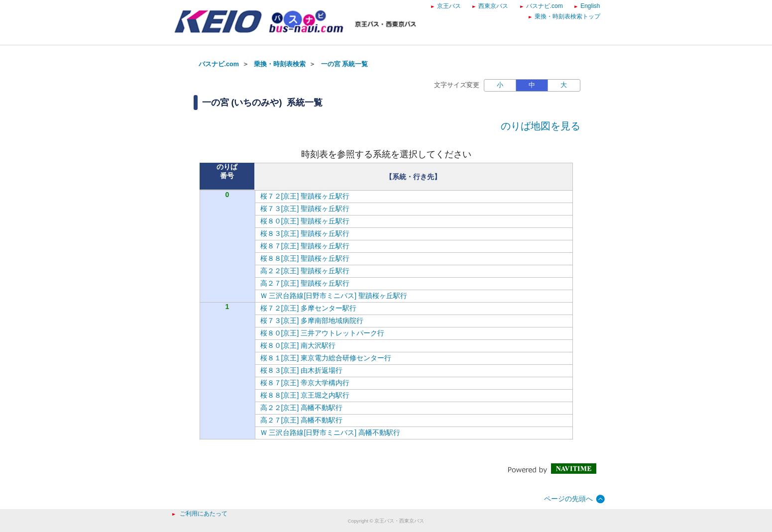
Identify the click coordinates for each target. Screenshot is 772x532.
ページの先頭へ (568, 499)
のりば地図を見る (541, 126)
